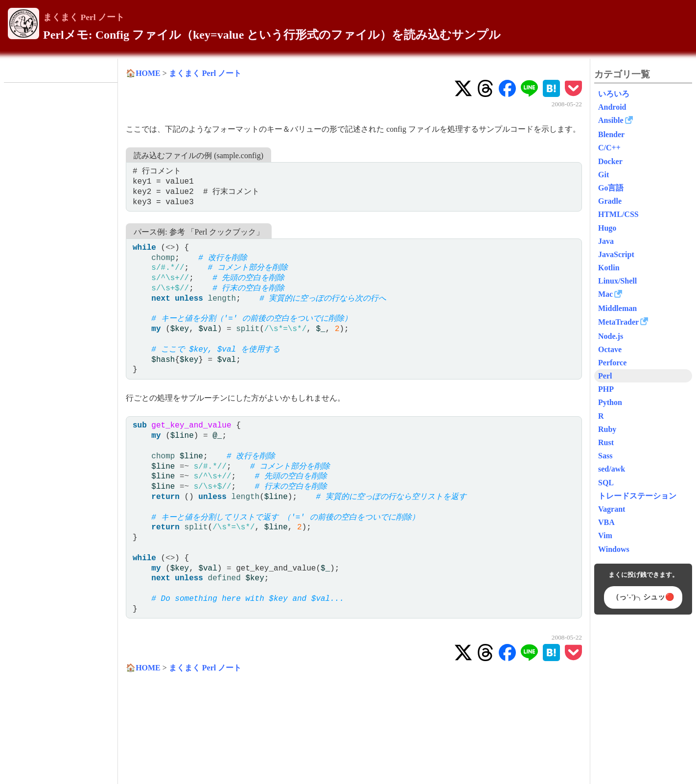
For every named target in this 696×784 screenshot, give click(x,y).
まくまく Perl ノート (84, 17)
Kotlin (609, 268)
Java (606, 241)
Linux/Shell (617, 281)
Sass (605, 456)
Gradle (610, 201)
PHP (606, 389)
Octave (610, 349)
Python (610, 402)
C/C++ (609, 148)
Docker (610, 161)
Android (612, 107)
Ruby (607, 429)
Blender (611, 134)
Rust (606, 442)
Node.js (611, 336)
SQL (606, 483)
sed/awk (612, 469)
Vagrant (612, 509)
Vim (605, 535)
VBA (606, 522)
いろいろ (614, 94)
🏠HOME (143, 73)
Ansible (611, 120)
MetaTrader (618, 322)
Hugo (607, 228)
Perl (605, 376)
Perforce (612, 363)
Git (603, 175)
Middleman (617, 308)
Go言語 (611, 188)
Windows (614, 549)
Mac (605, 294)
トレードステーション (637, 496)
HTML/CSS (618, 214)
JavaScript (616, 254)
